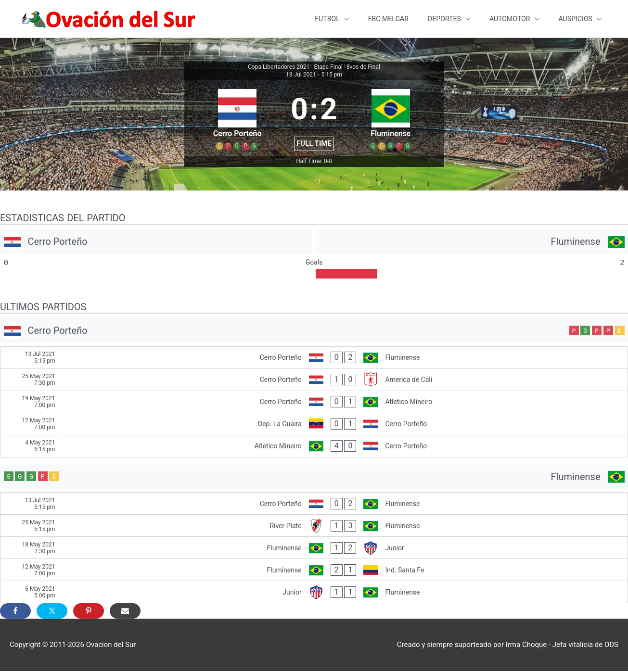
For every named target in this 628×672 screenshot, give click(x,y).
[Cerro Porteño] (156, 242)
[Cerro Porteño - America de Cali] (314, 381)
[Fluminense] (472, 242)
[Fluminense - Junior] (314, 549)
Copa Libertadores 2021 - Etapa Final (295, 68)
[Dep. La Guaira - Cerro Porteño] (314, 425)
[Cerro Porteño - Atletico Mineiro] (314, 403)
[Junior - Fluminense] (314, 593)
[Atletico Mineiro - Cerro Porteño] (314, 447)
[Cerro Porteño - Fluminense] (314, 359)
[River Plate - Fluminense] (314, 526)
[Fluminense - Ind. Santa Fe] (314, 571)
